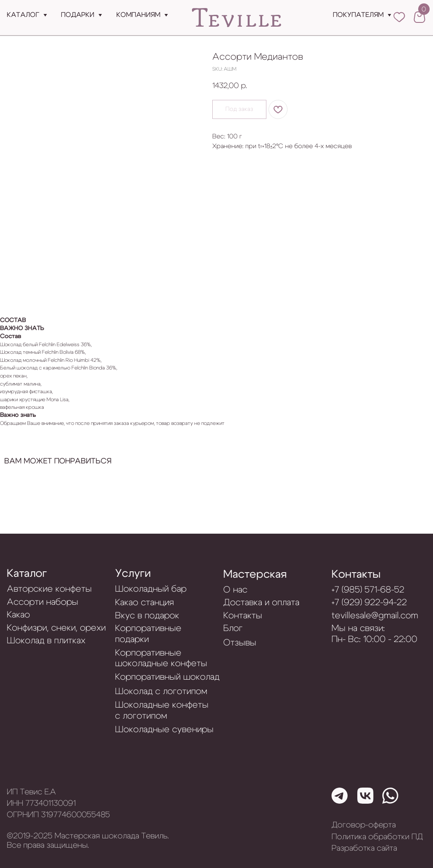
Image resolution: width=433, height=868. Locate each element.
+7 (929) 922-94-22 (369, 602)
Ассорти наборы (42, 602)
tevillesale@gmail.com (375, 616)
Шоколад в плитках (46, 641)
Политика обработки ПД (377, 837)
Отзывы (240, 643)
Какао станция (144, 602)
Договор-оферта (364, 825)
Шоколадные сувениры (164, 729)
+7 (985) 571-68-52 (368, 590)
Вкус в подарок (147, 616)
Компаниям (138, 15)
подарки (78, 15)
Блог (233, 628)
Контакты (356, 575)
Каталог (23, 15)
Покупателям (358, 15)
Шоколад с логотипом (161, 691)
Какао (18, 615)
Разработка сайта (364, 848)
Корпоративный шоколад (167, 677)
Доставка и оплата (261, 602)
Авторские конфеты (49, 589)
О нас (235, 590)
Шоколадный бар (151, 589)
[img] (237, 18)
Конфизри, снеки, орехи (56, 628)
